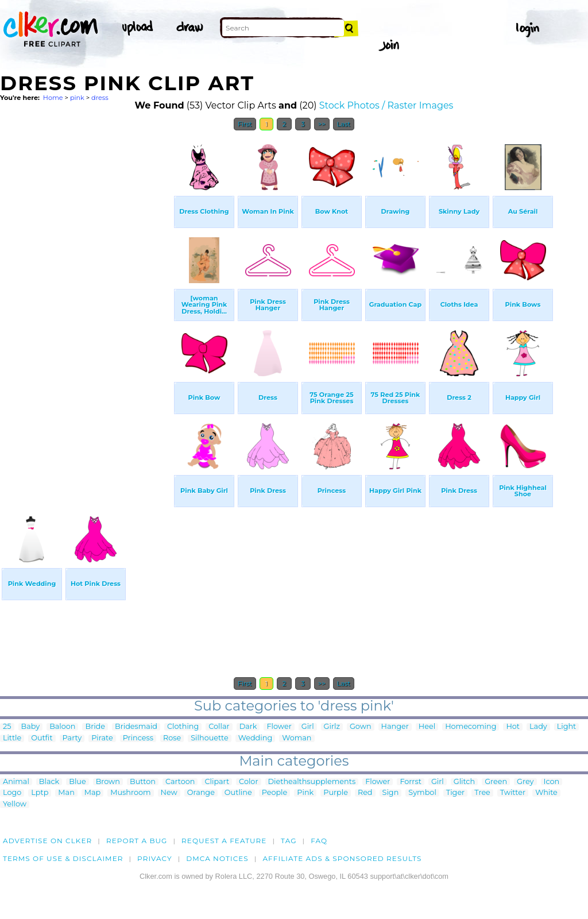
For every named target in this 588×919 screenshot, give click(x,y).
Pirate (102, 738)
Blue (77, 782)
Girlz (332, 727)
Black (49, 782)
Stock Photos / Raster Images (386, 105)
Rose (172, 738)
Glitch (464, 782)
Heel (427, 727)
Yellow (15, 804)
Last (344, 124)
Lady (538, 727)
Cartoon (180, 782)
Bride (95, 727)
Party (72, 738)
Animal (16, 782)
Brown (108, 782)
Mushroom (130, 793)
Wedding (255, 738)
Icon (552, 782)
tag (289, 841)
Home (53, 98)
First (245, 124)
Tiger (455, 793)
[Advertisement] (86, 309)
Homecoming (471, 727)
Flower (279, 727)
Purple (336, 793)
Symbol (422, 793)
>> (322, 124)
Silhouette (209, 738)
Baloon (62, 727)
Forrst (410, 782)
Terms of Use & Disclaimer (63, 858)
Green (496, 782)
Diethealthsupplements (312, 782)
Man (66, 793)
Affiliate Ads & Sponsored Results (342, 858)
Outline (238, 793)
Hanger (395, 727)
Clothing (183, 727)
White (546, 793)
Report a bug (137, 841)
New (169, 793)
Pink (305, 793)
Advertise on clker (47, 841)
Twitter (513, 793)
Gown (361, 727)
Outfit (42, 738)
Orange (201, 793)
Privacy (155, 858)
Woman (297, 738)
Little (12, 738)
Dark (248, 727)
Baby (31, 727)
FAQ (319, 841)
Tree (482, 793)
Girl (308, 727)
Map (92, 793)
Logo (12, 793)
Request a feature (224, 841)
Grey (525, 782)
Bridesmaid (136, 727)
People (275, 793)
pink (77, 98)
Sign (391, 793)
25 (7, 727)
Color (248, 782)
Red (365, 793)
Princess (138, 738)
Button (143, 782)
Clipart (217, 782)
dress (100, 98)
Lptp (40, 793)
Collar (219, 727)
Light (567, 727)
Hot (513, 727)
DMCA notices (217, 858)
